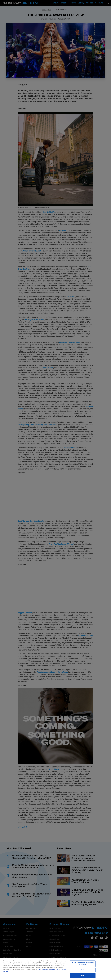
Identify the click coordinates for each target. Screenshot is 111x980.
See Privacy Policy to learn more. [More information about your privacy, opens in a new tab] (50, 969)
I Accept (83, 975)
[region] (55, 969)
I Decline (83, 970)
